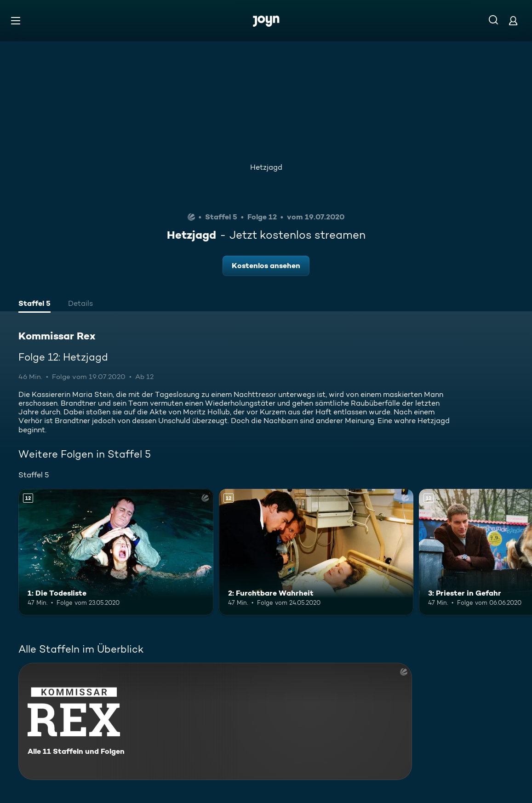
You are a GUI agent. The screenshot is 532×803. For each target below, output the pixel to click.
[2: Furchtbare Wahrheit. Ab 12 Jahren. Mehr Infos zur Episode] (316, 552)
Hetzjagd (266, 167)
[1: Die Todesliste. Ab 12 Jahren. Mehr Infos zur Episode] (116, 552)
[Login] (513, 20)
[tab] (34, 304)
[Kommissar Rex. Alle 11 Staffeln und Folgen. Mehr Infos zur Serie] (215, 721)
